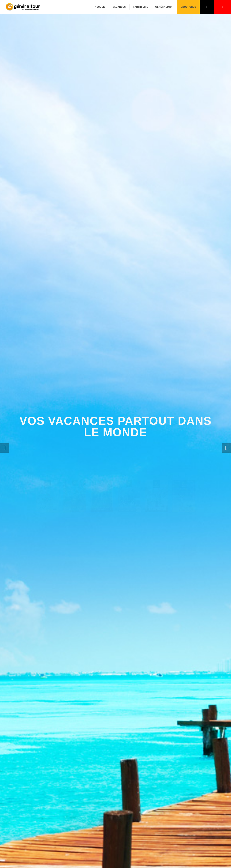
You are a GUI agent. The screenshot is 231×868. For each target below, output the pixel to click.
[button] (5, 448)
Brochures (188, 7)
